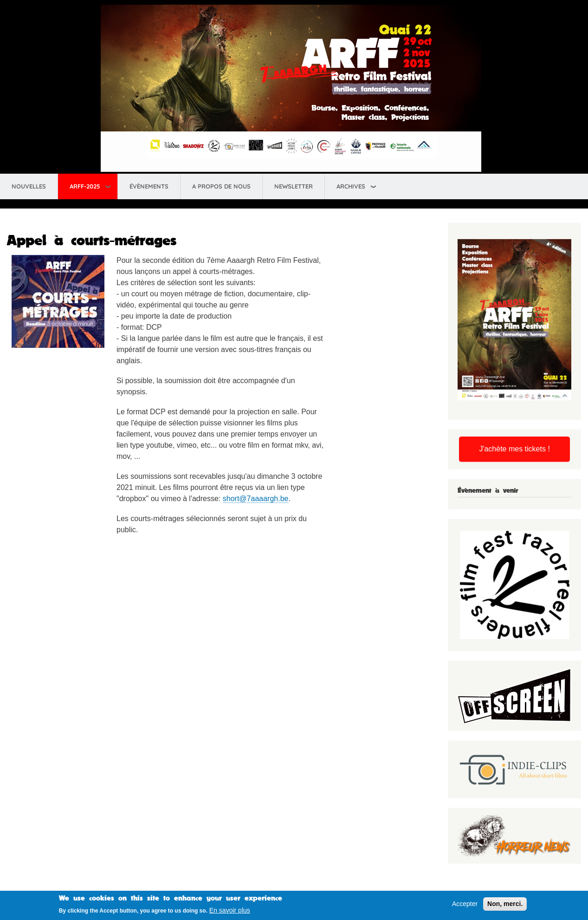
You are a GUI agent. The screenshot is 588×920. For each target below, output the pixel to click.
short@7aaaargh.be (256, 499)
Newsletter (294, 186)
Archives (351, 186)
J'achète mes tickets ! (514, 449)
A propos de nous (221, 186)
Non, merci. (505, 906)
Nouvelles (29, 186)
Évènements (149, 186)
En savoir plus (230, 913)
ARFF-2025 (85, 186)
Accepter (465, 906)
